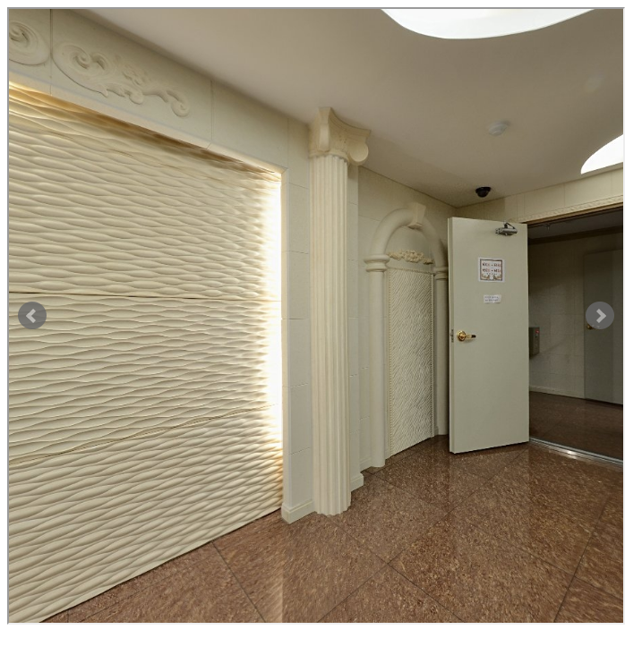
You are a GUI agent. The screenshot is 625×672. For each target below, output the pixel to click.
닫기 (21, 647)
